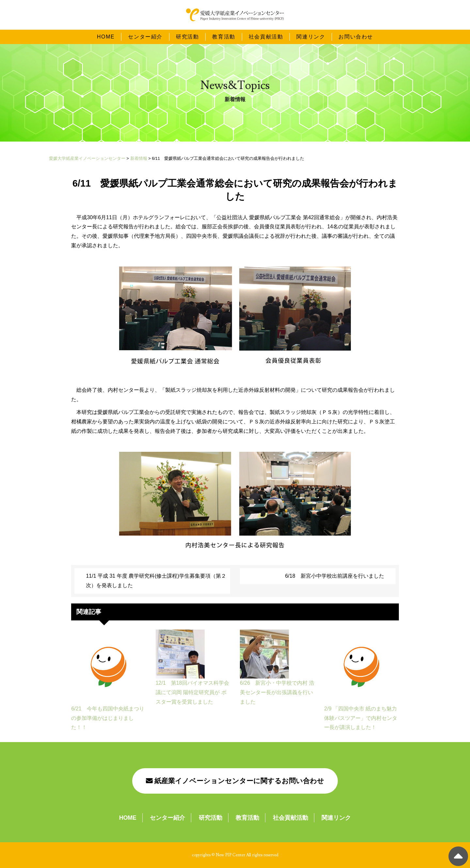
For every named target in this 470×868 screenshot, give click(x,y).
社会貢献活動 (266, 36)
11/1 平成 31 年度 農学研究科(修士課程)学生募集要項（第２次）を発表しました (156, 581)
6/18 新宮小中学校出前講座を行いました (334, 576)
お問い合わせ (356, 36)
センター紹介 (145, 36)
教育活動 (224, 36)
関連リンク (311, 36)
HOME (106, 36)
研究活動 (187, 36)
